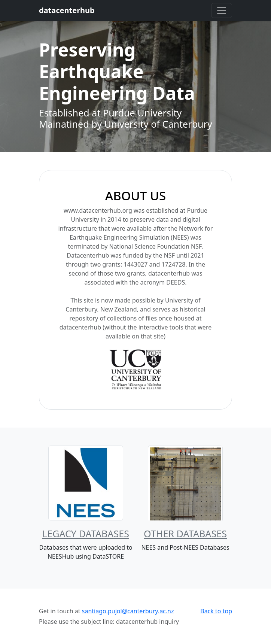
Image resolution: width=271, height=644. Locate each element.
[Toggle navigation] (222, 10)
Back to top (216, 611)
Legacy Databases (86, 534)
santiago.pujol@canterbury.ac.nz (128, 611)
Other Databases (185, 534)
